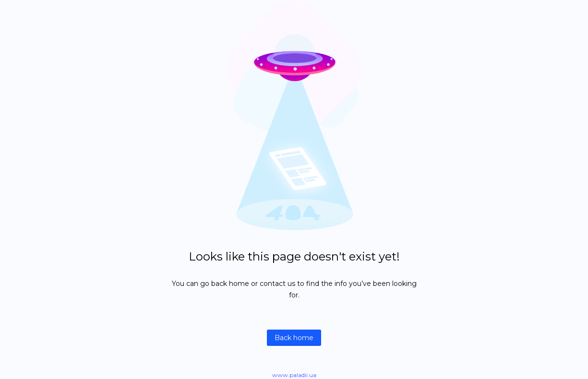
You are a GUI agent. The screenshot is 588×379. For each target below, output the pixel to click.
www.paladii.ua (294, 375)
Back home (294, 338)
